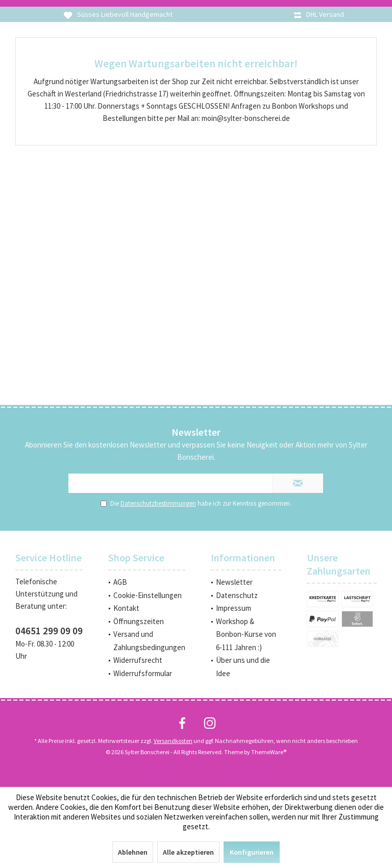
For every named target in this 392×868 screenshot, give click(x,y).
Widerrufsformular (143, 673)
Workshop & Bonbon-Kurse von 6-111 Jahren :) (246, 634)
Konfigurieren (252, 852)
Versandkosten (173, 741)
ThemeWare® (269, 752)
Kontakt (126, 608)
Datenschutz (237, 595)
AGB (120, 582)
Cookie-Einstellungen (148, 595)
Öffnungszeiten (139, 621)
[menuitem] (147, 582)
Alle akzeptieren (188, 852)
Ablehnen (133, 852)
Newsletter (234, 582)
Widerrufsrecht (138, 660)
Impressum (234, 608)
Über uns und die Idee (243, 667)
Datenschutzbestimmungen (158, 503)
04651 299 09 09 (49, 631)
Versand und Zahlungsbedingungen (149, 641)
